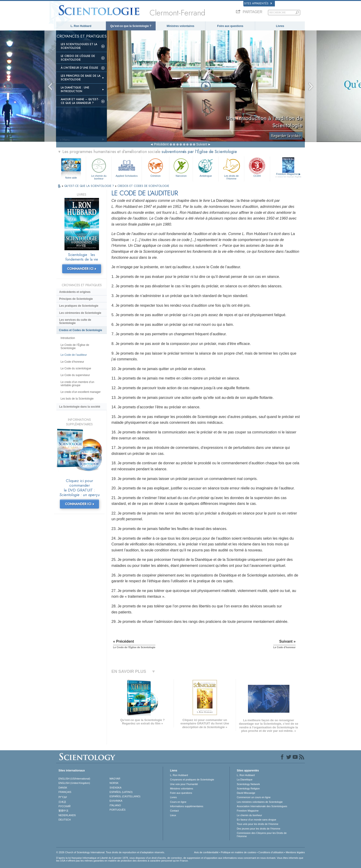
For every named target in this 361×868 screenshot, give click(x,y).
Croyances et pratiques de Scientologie (192, 780)
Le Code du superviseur (75, 375)
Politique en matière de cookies (238, 852)
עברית (63, 797)
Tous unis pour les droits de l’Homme (257, 824)
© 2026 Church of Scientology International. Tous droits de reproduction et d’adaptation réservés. (111, 852)
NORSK (114, 783)
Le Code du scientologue (76, 368)
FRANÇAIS (65, 792)
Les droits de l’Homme (231, 168)
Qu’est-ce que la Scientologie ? (131, 26)
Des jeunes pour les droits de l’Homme (258, 829)
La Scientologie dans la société (80, 407)
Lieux (173, 815)
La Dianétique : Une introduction (75, 89)
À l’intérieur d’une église (80, 68)
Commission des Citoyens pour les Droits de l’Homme (262, 835)
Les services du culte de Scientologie (75, 321)
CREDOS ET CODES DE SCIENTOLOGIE (143, 186)
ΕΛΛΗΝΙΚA (116, 801)
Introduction (68, 338)
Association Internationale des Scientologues (262, 806)
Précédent (161, 144)
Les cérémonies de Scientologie (80, 313)
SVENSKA (116, 788)
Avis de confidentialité (206, 852)
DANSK (63, 788)
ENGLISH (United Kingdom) (74, 783)
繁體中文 (64, 811)
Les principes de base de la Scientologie (81, 78)
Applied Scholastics (127, 167)
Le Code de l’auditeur (74, 355)
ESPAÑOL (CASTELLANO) (125, 796)
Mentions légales (295, 852)
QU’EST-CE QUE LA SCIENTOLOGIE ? (90, 186)
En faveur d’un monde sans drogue (256, 820)
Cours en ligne (178, 802)
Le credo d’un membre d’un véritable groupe (77, 384)
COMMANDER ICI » (82, 269)
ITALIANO (115, 805)
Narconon (181, 167)
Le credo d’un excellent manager (81, 392)
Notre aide (71, 178)
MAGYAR (115, 779)
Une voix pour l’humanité (184, 784)
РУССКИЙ (64, 806)
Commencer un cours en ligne (254, 797)
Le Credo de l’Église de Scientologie (78, 58)
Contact (174, 811)
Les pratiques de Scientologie (79, 306)
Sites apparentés (258, 3)
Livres (280, 26)
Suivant (202, 144)
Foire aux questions (230, 26)
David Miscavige (246, 793)
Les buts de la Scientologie (77, 399)
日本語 (62, 802)
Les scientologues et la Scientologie (79, 46)
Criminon (156, 167)
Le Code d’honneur (72, 362)
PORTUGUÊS (118, 810)
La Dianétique (245, 780)
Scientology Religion (248, 789)
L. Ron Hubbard (81, 26)
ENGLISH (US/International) (74, 779)
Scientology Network (248, 784)
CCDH (257, 167)
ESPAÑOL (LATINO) (121, 792)
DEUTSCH (65, 820)
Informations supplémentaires (186, 806)
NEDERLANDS (67, 815)
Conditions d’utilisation (271, 852)
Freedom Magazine (288, 175)
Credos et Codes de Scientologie (80, 330)
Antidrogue (206, 167)
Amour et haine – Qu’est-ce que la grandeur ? (80, 101)
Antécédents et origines (75, 292)
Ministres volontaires (180, 26)
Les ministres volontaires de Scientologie (260, 802)
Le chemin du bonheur (99, 168)
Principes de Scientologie (76, 299)
